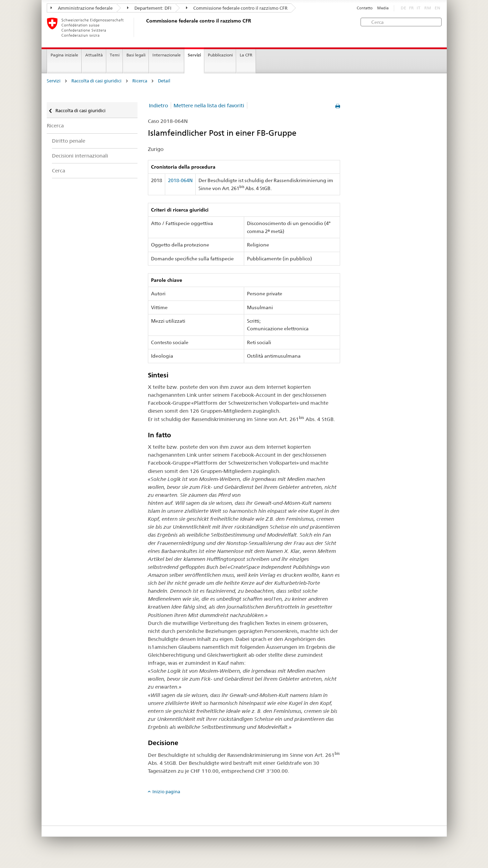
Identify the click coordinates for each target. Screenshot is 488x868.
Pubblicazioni (220, 55)
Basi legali (136, 55)
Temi (115, 55)
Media (383, 8)
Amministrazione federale (82, 8)
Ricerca (140, 81)
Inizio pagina (166, 791)
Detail (164, 81)
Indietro (158, 105)
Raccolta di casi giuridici (96, 81)
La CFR (246, 55)
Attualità (94, 55)
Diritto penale (69, 141)
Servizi (194, 55)
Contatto (365, 8)
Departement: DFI (149, 8)
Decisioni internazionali (80, 156)
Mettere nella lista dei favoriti (209, 105)
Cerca (59, 171)
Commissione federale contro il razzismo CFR (237, 8)
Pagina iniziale (64, 55)
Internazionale (167, 55)
